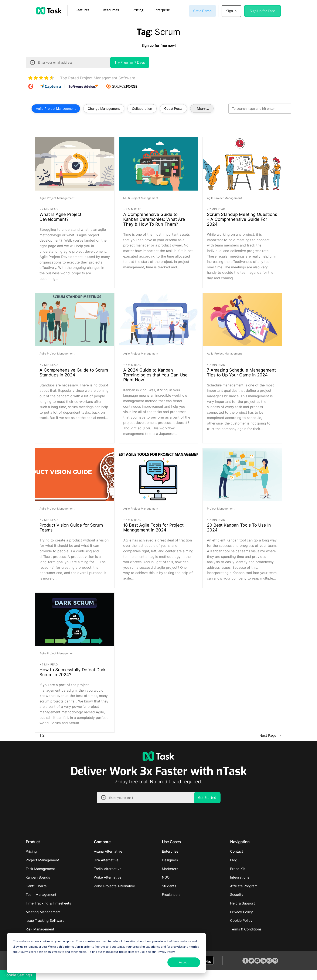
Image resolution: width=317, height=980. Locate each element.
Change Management (104, 108)
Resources (111, 10)
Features (83, 10)
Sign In (231, 11)
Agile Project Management (56, 108)
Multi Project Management (141, 197)
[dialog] (106, 953)
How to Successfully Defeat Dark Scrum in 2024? (73, 672)
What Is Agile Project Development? (60, 217)
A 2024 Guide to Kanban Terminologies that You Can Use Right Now (155, 374)
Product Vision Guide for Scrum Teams (71, 527)
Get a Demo (201, 11)
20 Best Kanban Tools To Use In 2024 (239, 527)
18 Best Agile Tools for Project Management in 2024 (153, 527)
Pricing (138, 10)
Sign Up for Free (263, 11)
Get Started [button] (207, 797)
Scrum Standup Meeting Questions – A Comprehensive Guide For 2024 (242, 219)
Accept (184, 962)
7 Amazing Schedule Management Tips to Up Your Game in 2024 (241, 372)
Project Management (221, 508)
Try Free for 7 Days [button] (130, 62)
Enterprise (162, 10)
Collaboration (142, 108)
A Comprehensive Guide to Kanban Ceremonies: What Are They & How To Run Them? (154, 219)
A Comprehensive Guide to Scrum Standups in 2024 (74, 372)
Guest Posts (173, 108)
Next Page (271, 735)
